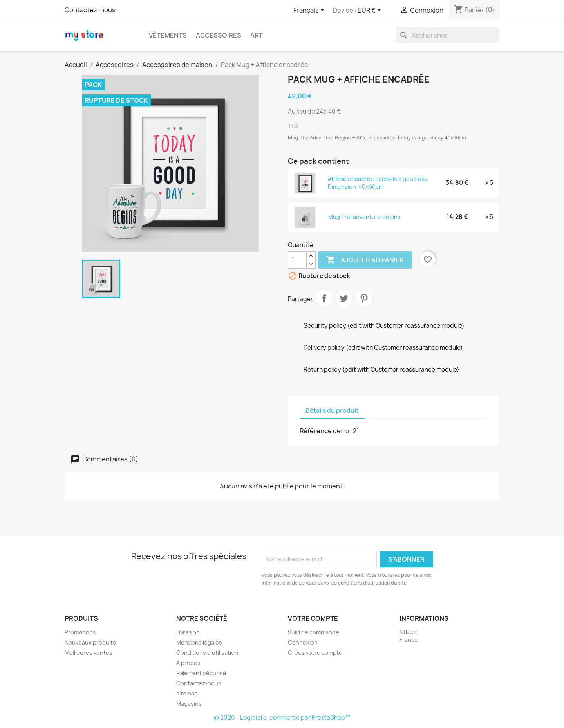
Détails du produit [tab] (332, 411)
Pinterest (364, 298)
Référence (316, 431)
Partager (324, 298)
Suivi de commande (314, 632)
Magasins (189, 704)
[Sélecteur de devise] (371, 11)
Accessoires (219, 35)
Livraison (188, 632)
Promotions (80, 632)
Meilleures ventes (89, 653)
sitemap (187, 693)
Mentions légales (199, 642)
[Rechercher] (448, 35)
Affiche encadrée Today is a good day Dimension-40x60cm (378, 183)
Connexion (303, 642)
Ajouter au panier (365, 260)
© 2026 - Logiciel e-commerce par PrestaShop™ (282, 718)
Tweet (344, 298)
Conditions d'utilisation (207, 653)
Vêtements (168, 35)
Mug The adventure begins (364, 217)
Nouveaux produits (90, 642)
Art (257, 35)
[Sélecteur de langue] (310, 11)
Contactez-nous (90, 10)
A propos (188, 663)
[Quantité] (297, 260)
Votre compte (313, 618)
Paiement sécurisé (201, 673)
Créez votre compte (315, 653)
